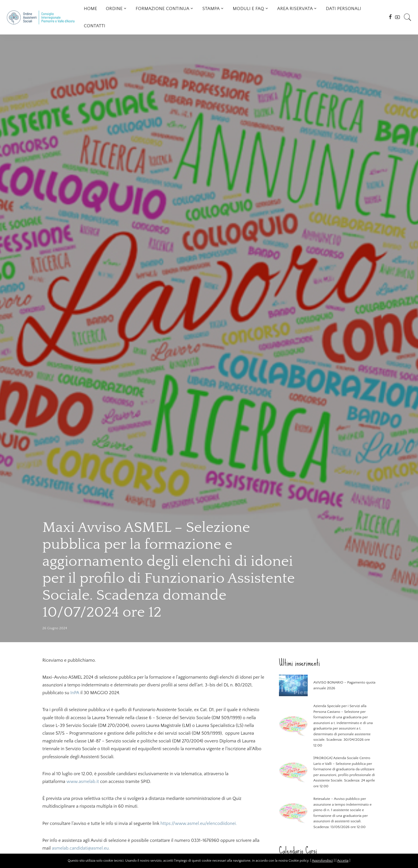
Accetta (343, 861)
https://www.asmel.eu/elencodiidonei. (199, 823)
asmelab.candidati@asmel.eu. (81, 848)
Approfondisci (322, 861)
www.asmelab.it (83, 782)
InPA (75, 693)
